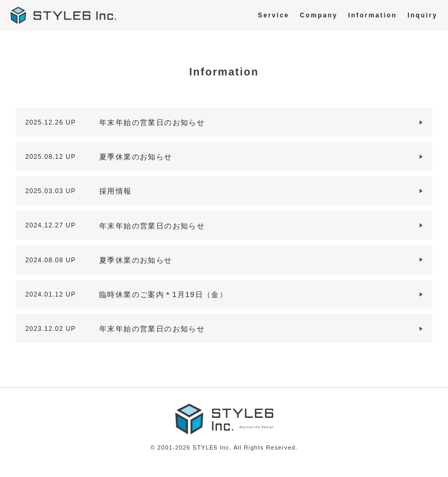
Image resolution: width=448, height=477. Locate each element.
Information (373, 15)
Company (318, 15)
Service (274, 15)
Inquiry (422, 15)
